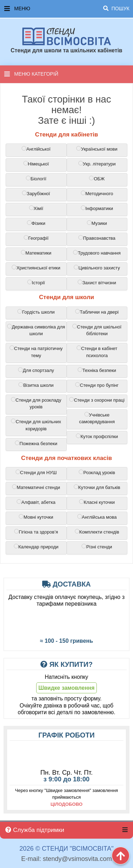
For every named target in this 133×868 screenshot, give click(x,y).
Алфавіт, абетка (36, 502)
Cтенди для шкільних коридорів (36, 425)
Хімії (36, 208)
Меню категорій (31, 74)
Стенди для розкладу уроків (36, 403)
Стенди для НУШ (36, 472)
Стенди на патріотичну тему (36, 352)
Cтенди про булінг (97, 385)
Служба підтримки (35, 830)
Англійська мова (97, 517)
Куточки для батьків (97, 487)
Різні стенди (97, 547)
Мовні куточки (36, 517)
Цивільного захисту (97, 268)
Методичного (97, 193)
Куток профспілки (97, 436)
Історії (36, 282)
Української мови (97, 149)
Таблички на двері (97, 312)
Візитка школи (36, 385)
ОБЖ (97, 179)
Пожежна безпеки (36, 443)
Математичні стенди (36, 487)
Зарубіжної (36, 193)
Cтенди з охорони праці (97, 400)
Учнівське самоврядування (97, 418)
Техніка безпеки (97, 370)
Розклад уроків (97, 472)
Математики (36, 253)
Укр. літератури (97, 164)
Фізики (36, 223)
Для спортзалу (36, 370)
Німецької (36, 164)
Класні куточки (97, 502)
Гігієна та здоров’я (36, 532)
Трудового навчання (97, 253)
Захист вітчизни (97, 282)
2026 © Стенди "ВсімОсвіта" (66, 849)
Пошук (116, 8)
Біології (36, 179)
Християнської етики (36, 268)
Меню (67, 9)
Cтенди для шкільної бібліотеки (97, 330)
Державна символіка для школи (36, 330)
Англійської (36, 149)
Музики (97, 223)
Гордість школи (36, 312)
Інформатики (97, 208)
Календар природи (36, 547)
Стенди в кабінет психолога (97, 352)
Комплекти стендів (97, 532)
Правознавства (97, 238)
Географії (36, 238)
